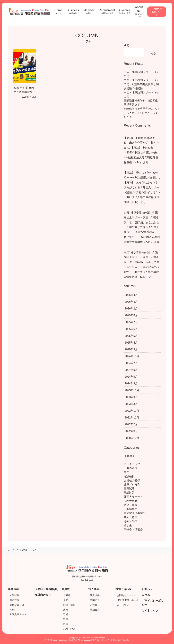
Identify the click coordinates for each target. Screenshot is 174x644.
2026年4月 (131, 295)
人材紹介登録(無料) (47, 589)
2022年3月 (131, 431)
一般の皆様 (130, 468)
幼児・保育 (130, 505)
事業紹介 (95, 600)
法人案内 (94, 589)
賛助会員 (95, 610)
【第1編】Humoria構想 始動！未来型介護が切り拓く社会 (141, 143)
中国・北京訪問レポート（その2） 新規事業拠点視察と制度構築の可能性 (141, 84)
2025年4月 (131, 343)
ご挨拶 (94, 605)
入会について (124, 605)
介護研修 (14, 595)
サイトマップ (150, 611)
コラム (146, 595)
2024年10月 (132, 356)
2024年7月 (131, 363)
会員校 (66, 589)
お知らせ (147, 589)
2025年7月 (131, 322)
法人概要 (95, 595)
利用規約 (113, 640)
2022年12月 (132, 411)
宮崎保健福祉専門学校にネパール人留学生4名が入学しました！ (141, 113)
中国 (126, 472)
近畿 (66, 614)
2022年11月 (132, 418)
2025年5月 (131, 336)
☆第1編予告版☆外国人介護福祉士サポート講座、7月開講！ (141, 217)
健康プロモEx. (132, 484)
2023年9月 (131, 397)
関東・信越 (69, 605)
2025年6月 (131, 329)
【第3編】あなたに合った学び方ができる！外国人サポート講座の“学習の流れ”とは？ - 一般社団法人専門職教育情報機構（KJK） (142, 192)
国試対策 (129, 493)
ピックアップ (132, 464)
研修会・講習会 (133, 529)
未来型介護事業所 (135, 513)
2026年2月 (131, 309)
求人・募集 (130, 517)
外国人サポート (133, 497)
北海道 (67, 595)
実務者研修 (130, 501)
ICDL (127, 460)
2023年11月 (132, 390)
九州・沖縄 (69, 629)
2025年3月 (131, 349)
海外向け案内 (43, 595)
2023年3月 (131, 404)
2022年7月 (131, 424)
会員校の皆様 (132, 480)
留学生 (128, 525)
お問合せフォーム (126, 595)
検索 (126, 46)
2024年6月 (131, 370)
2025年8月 (131, 315)
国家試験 (129, 489)
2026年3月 (131, 302)
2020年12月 (132, 438)
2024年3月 (131, 383)
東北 (66, 600)
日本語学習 (130, 509)
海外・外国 (130, 521)
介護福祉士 (130, 476)
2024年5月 (131, 377)
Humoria (129, 456)
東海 (66, 610)
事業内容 (13, 589)
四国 (66, 624)
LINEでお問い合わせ (128, 600)
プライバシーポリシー (99, 640)
